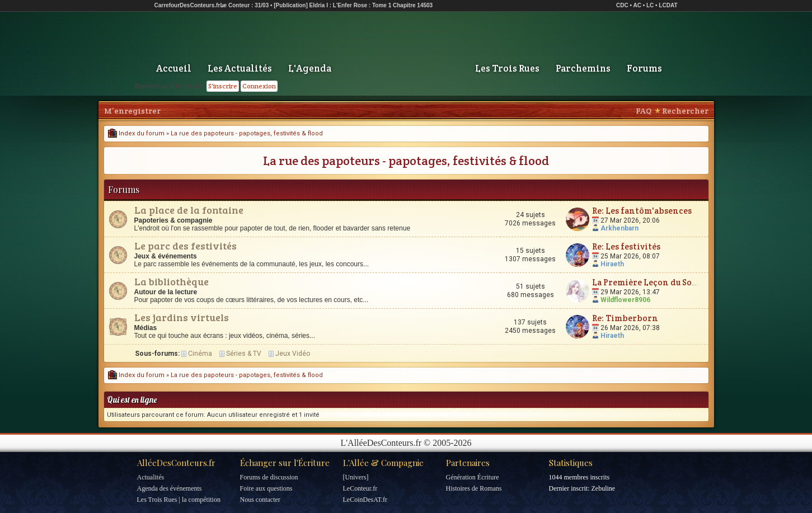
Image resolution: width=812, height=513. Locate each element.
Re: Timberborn (625, 318)
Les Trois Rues (507, 68)
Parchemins (583, 68)
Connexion (259, 86)
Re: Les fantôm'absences (642, 211)
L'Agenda (310, 68)
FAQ (644, 111)
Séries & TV (244, 354)
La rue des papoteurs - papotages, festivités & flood (247, 133)
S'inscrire (223, 86)
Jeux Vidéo (293, 354)
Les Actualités (240, 68)
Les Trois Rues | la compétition (179, 500)
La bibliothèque (172, 281)
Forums (644, 68)
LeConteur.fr (360, 488)
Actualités (151, 477)
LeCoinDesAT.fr (365, 500)
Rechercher (685, 111)
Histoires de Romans (474, 488)
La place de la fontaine (189, 210)
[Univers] (356, 477)
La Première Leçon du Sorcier (653, 282)
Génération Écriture (473, 477)
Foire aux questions (266, 488)
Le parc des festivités (186, 246)
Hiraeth (612, 264)
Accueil (174, 68)
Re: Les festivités (626, 246)
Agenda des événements (170, 488)
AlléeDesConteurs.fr (176, 463)
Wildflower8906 (625, 300)
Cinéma (200, 354)
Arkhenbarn (619, 228)
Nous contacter (260, 500)
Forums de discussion (269, 477)
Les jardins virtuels (182, 317)
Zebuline (603, 488)
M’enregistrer (132, 111)
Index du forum (136, 133)
